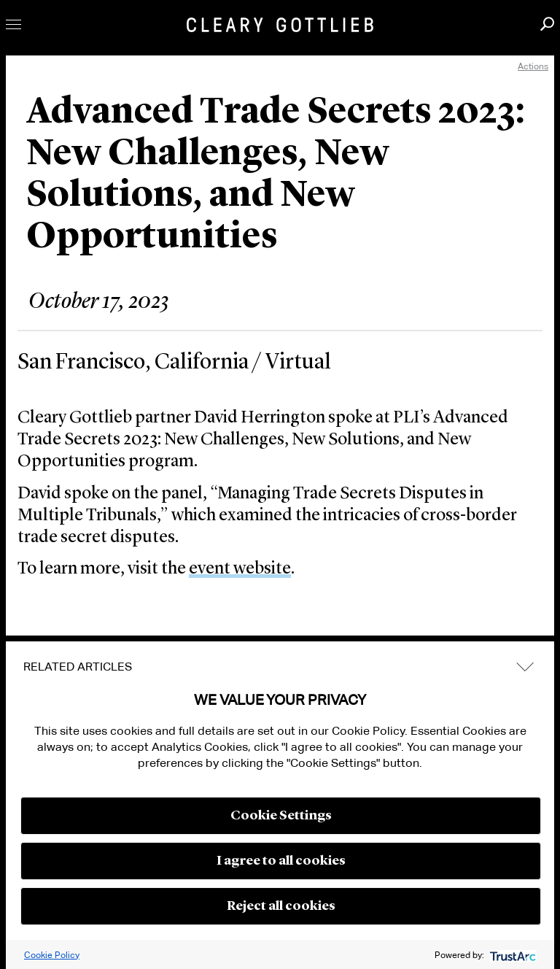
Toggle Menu (13, 24)
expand (525, 667)
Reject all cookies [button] (281, 906)
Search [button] (547, 24)
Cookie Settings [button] (281, 816)
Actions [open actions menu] (533, 66)
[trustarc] (512, 955)
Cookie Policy (52, 955)
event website (240, 569)
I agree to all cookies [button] (281, 861)
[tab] (280, 667)
